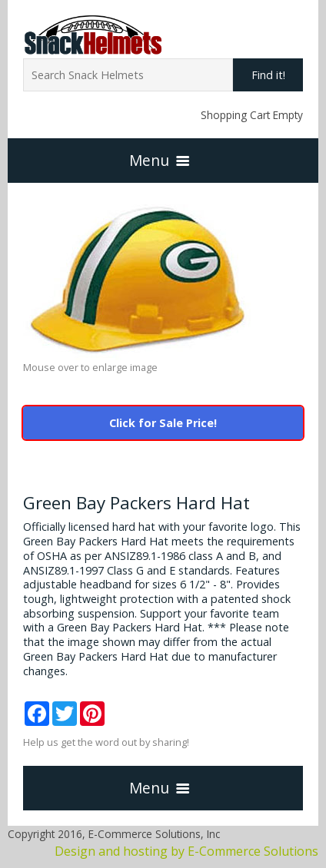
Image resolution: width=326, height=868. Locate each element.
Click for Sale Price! (163, 423)
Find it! (268, 75)
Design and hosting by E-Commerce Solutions (186, 851)
